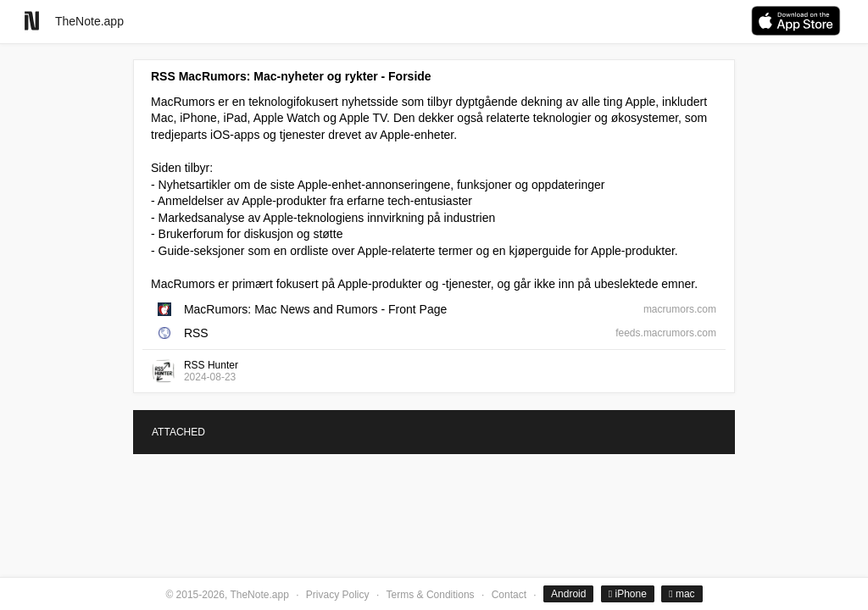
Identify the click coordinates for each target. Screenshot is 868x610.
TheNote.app (89, 21)
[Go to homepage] (32, 21)
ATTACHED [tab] (178, 432)
